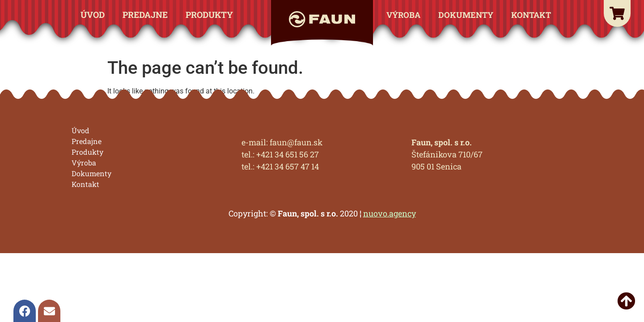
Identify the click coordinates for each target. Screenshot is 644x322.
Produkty (209, 15)
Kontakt (531, 15)
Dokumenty (466, 15)
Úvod (93, 15)
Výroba (403, 15)
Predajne (145, 15)
